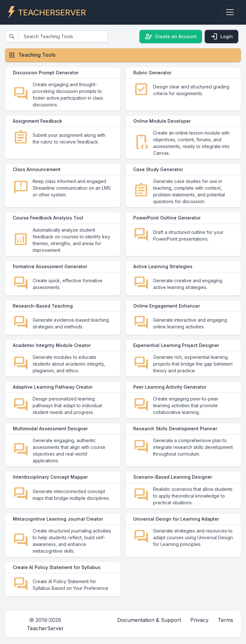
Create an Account (171, 37)
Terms (225, 635)
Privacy (199, 635)
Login (221, 37)
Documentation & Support (149, 635)
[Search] (63, 36)
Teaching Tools (37, 55)
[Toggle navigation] (230, 12)
